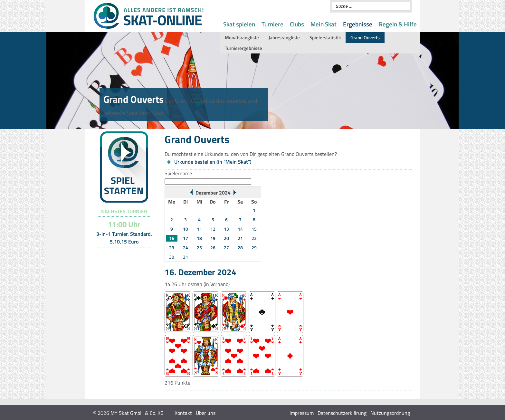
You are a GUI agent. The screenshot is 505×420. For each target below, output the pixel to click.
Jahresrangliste (284, 38)
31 (186, 257)
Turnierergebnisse (243, 48)
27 (226, 248)
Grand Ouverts (365, 38)
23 (172, 248)
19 (213, 238)
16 (172, 238)
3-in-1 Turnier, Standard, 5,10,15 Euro (124, 238)
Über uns (206, 413)
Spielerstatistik (325, 38)
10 (186, 229)
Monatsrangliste (242, 38)
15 (254, 229)
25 (199, 248)
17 (186, 238)
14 (240, 229)
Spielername (178, 173)
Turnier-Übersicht (121, 255)
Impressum (302, 413)
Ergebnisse (358, 24)
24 (186, 248)
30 (172, 257)
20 (226, 238)
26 (213, 248)
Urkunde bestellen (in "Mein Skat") (213, 162)
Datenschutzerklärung (342, 413)
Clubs (297, 24)
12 (213, 229)
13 (226, 229)
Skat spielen (239, 24)
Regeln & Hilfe (398, 24)
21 (240, 238)
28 (240, 248)
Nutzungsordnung (390, 413)
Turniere (272, 24)
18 (199, 238)
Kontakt (183, 413)
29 (254, 248)
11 (199, 229)
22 (254, 238)
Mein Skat (324, 24)
